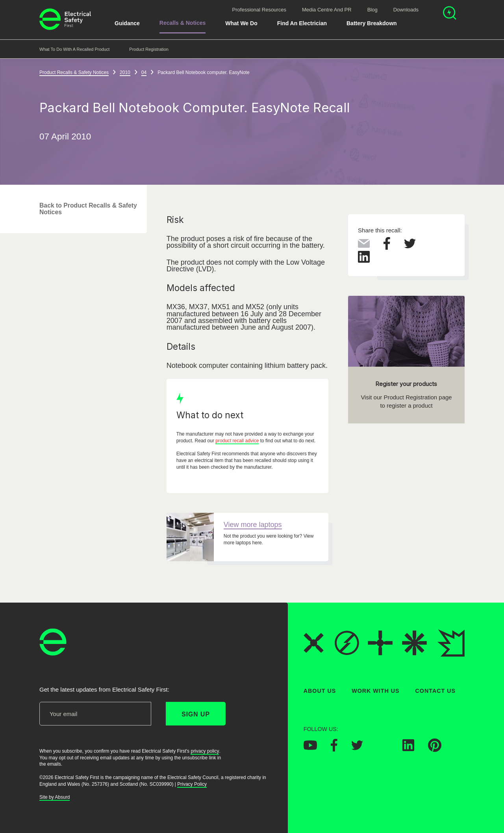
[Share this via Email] (364, 245)
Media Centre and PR (327, 10)
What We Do (241, 23)
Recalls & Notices (183, 23)
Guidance (127, 23)
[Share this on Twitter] (410, 246)
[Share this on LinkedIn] (364, 261)
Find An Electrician (302, 23)
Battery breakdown (372, 23)
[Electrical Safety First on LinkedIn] (408, 749)
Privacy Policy (192, 784)
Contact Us (435, 691)
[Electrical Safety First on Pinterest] (435, 750)
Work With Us (375, 691)
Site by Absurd (55, 797)
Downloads (406, 10)
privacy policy (205, 751)
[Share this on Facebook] (387, 247)
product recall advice (237, 441)
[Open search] (450, 14)
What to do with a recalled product (74, 49)
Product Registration (149, 49)
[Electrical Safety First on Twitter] (357, 748)
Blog (372, 10)
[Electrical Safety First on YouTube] (310, 748)
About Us (320, 691)
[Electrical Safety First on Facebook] (334, 749)
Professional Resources (259, 10)
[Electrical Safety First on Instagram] (383, 749)
